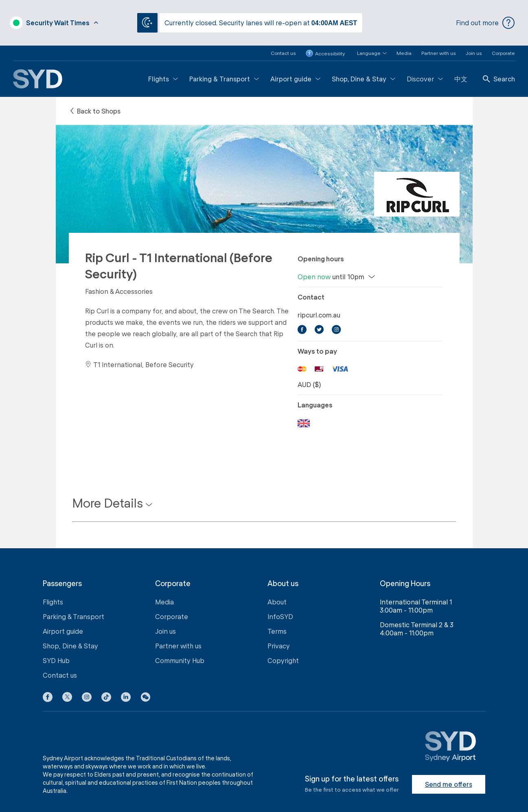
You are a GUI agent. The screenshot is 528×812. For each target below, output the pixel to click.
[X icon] (67, 689)
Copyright (283, 651)
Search (499, 69)
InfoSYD (280, 607)
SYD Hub (56, 651)
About (277, 592)
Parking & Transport (224, 69)
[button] (367, 43)
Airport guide (295, 69)
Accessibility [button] (325, 44)
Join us (474, 43)
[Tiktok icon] (106, 689)
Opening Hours (405, 574)
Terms (277, 621)
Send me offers (449, 774)
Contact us (283, 43)
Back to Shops (95, 101)
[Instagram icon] (87, 689)
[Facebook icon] (48, 689)
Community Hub (180, 651)
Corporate (503, 43)
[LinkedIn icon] (126, 689)
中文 (461, 69)
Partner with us (439, 43)
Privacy (279, 636)
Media (404, 43)
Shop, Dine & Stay (364, 69)
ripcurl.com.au (319, 305)
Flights (163, 69)
